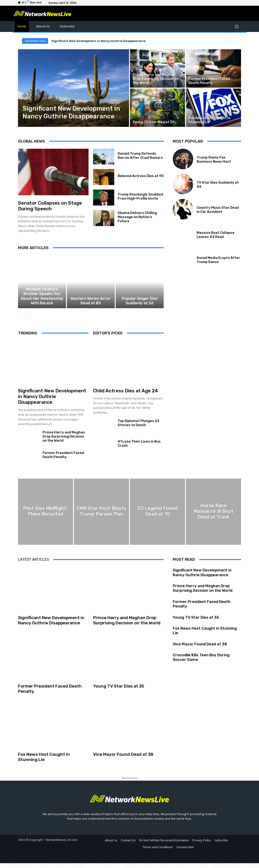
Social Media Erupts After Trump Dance (218, 260)
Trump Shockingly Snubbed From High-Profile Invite (140, 196)
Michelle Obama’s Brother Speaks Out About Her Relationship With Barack (42, 304)
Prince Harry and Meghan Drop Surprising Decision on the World (64, 441)
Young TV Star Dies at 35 (119, 691)
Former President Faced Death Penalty (63, 460)
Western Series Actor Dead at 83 (91, 306)
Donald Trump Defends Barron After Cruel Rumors (140, 156)
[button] (237, 26)
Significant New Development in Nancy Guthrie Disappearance (99, 41)
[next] (234, 41)
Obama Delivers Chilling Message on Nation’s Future (137, 217)
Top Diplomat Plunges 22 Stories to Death (138, 428)
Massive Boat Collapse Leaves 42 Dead (216, 235)
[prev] (227, 41)
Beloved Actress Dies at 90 (141, 176)
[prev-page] (21, 321)
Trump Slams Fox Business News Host (214, 159)
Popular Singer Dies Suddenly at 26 (140, 306)
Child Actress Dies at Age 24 (126, 395)
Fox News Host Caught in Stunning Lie (44, 762)
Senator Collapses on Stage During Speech (50, 206)
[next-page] (28, 321)
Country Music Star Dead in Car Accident (218, 210)
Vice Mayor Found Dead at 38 (123, 759)
